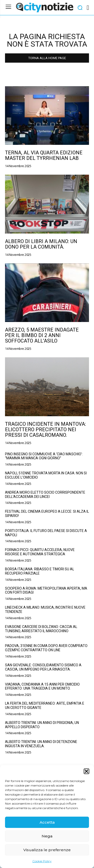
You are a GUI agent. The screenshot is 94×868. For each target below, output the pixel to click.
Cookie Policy (42, 861)
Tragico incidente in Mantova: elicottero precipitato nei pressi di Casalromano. (45, 429)
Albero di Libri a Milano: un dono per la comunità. (41, 244)
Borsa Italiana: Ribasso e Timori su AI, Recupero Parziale (39, 571)
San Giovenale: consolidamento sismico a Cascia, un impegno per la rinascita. (43, 667)
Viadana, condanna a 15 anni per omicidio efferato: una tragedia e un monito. (42, 686)
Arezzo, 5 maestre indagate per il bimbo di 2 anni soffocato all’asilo (42, 335)
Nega (47, 836)
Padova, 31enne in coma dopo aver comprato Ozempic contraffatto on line (46, 648)
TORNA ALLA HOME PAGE (47, 58)
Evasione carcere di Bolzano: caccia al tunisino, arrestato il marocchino (41, 629)
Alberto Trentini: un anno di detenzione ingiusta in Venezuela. (41, 744)
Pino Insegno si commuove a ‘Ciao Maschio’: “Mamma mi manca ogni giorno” (44, 456)
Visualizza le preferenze (47, 850)
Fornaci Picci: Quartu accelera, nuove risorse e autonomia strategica (40, 552)
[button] (86, 771)
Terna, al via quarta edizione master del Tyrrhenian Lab (44, 155)
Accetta (47, 822)
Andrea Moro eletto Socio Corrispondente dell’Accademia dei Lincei (45, 495)
